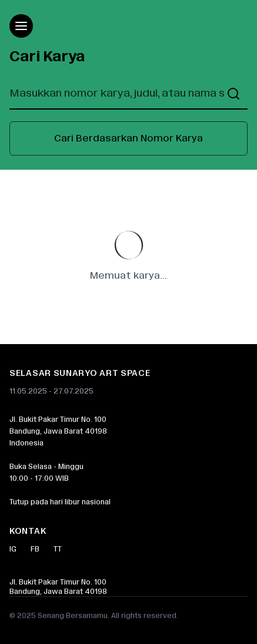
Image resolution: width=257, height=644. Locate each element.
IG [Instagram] (13, 549)
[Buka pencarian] (233, 94)
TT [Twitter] (58, 549)
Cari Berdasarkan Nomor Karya (128, 138)
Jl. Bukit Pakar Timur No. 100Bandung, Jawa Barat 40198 (58, 587)
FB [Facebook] (35, 549)
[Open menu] (21, 26)
